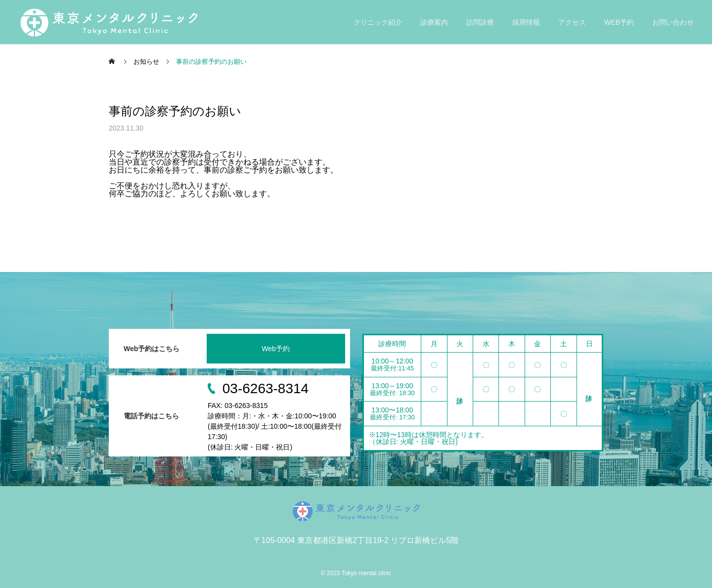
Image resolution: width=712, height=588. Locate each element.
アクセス (572, 22)
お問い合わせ (673, 22)
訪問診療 (480, 22)
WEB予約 (619, 22)
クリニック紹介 (378, 22)
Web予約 (276, 349)
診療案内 (434, 22)
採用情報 (526, 22)
